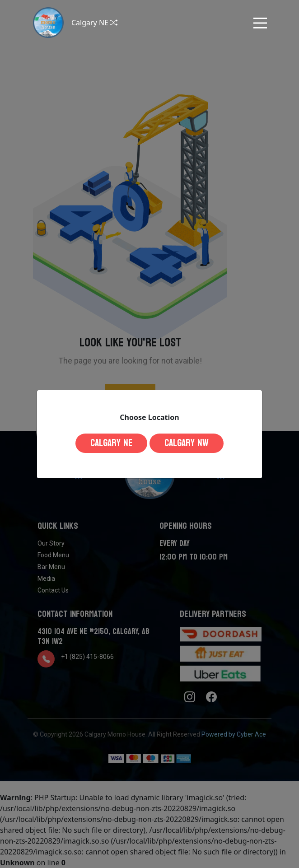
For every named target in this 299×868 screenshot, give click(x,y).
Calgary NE (111, 443)
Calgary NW (187, 443)
